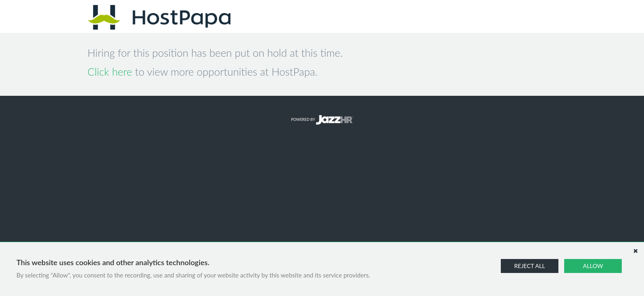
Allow (593, 266)
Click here (110, 72)
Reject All (530, 266)
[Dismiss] (635, 251)
